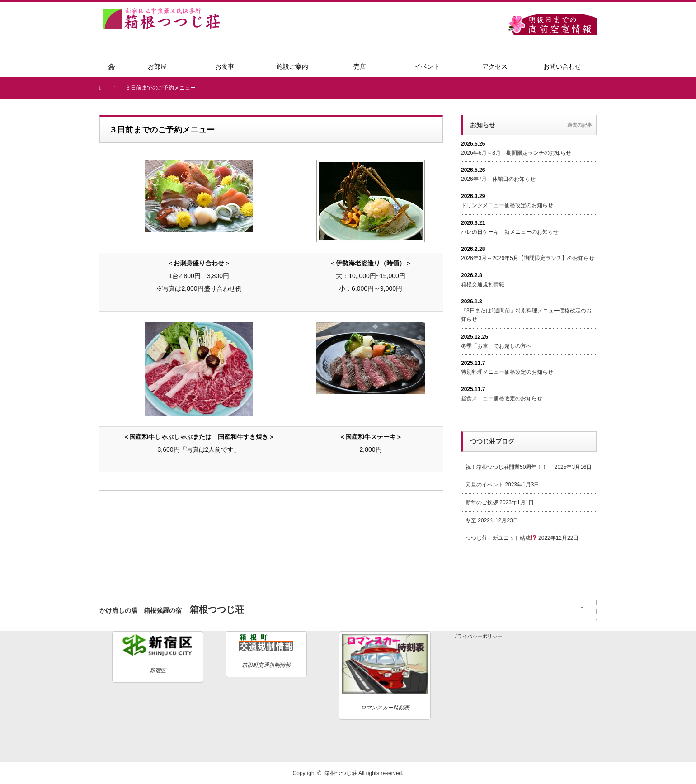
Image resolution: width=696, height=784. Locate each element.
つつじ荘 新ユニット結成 (501, 538)
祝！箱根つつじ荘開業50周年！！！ (509, 467)
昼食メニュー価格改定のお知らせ (502, 398)
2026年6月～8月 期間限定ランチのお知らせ (516, 153)
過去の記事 (580, 125)
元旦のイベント (484, 485)
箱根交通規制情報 (483, 284)
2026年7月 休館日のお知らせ (498, 179)
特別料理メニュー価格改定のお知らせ (507, 372)
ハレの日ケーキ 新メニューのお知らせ (510, 232)
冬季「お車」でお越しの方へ (496, 346)
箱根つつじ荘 (341, 773)
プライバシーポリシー (477, 636)
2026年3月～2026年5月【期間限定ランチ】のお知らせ (528, 258)
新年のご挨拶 (482, 502)
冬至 (471, 520)
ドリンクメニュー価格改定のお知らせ (507, 205)
